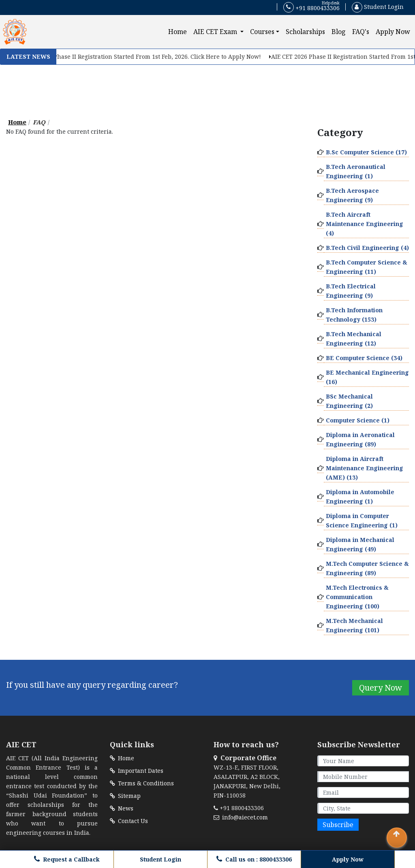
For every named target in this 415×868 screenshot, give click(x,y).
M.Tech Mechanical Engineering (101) (354, 625)
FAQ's (361, 32)
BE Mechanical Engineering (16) (367, 377)
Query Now (381, 688)
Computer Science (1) (358, 420)
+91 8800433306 (311, 7)
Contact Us (129, 821)
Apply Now (393, 32)
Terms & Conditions (142, 783)
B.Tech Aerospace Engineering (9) (352, 195)
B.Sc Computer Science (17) (366, 152)
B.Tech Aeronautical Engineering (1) (356, 171)
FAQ (40, 122)
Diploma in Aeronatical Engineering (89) (360, 439)
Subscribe (338, 825)
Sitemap (125, 796)
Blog (339, 32)
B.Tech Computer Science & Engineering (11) (367, 267)
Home (179, 31)
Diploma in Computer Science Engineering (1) (362, 520)
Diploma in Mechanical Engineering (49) (360, 544)
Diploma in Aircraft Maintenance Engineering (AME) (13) (365, 468)
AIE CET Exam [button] (216, 32)
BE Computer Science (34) (364, 358)
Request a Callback (67, 859)
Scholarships (305, 32)
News (122, 808)
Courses (262, 32)
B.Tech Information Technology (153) (354, 315)
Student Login (378, 7)
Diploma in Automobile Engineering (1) (360, 497)
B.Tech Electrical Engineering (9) (351, 291)
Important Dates (137, 771)
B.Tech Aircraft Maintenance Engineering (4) (365, 224)
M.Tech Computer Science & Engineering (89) (367, 568)
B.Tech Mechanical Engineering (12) (354, 339)
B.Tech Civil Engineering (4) (367, 248)
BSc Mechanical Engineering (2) (349, 401)
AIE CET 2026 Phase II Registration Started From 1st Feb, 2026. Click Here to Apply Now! (146, 57)
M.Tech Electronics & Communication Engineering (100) (357, 597)
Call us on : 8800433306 (254, 859)
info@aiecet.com (241, 817)
